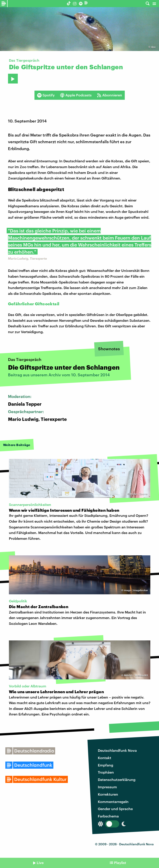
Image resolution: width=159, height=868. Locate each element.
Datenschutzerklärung (117, 779)
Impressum (107, 787)
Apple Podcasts (76, 95)
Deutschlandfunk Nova (117, 750)
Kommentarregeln (113, 802)
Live (40, 863)
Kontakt (105, 758)
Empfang (106, 765)
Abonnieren (110, 95)
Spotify (46, 95)
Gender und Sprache (115, 809)
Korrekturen (108, 794)
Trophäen (106, 772)
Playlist (120, 863)
